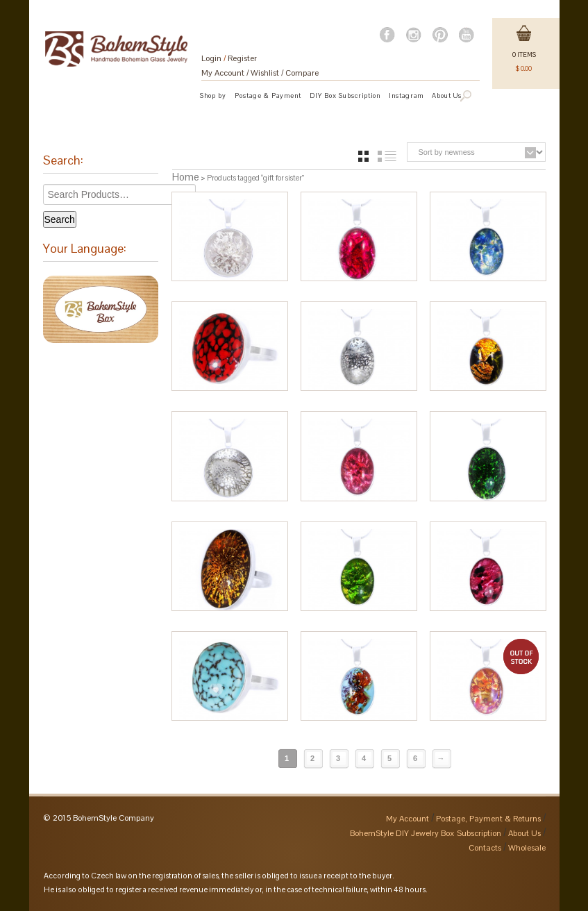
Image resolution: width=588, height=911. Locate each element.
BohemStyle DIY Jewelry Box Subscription (426, 833)
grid (363, 156)
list (387, 156)
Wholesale (527, 848)
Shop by (213, 95)
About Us (524, 833)
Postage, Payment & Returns (488, 819)
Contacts (485, 848)
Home (186, 177)
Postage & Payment (268, 95)
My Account (223, 73)
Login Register (229, 58)
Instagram (406, 95)
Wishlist (265, 73)
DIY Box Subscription (345, 95)
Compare (302, 73)
